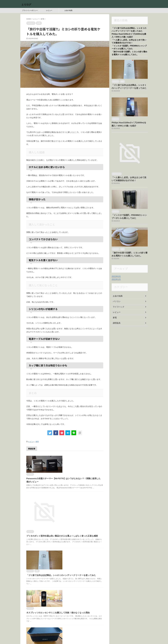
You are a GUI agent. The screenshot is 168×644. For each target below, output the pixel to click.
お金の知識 (68, 10)
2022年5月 (116, 275)
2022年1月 (116, 278)
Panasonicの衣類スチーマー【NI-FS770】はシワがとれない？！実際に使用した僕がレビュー (82, 464)
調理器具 (116, 322)
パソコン (116, 300)
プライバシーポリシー (30, 10)
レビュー (49, 10)
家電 (37, 442)
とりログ (26, 5)
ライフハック (118, 306)
